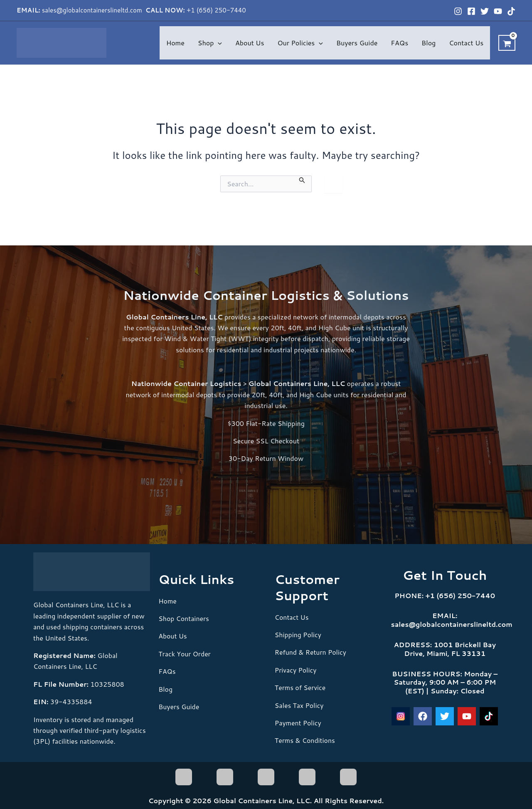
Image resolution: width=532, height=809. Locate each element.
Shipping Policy (298, 635)
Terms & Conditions (305, 740)
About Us (250, 43)
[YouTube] (498, 11)
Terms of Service (300, 687)
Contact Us (466, 43)
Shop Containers (184, 618)
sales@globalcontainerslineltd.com (93, 10)
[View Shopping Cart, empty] (507, 43)
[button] (218, 43)
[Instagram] (458, 11)
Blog (429, 43)
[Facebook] (471, 11)
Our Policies (300, 43)
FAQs (399, 43)
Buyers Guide (357, 43)
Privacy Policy (296, 670)
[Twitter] (485, 11)
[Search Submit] (302, 180)
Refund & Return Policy (311, 652)
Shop (210, 43)
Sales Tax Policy (299, 705)
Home (175, 43)
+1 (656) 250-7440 (216, 10)
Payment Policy (298, 723)
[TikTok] (511, 11)
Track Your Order (185, 654)
